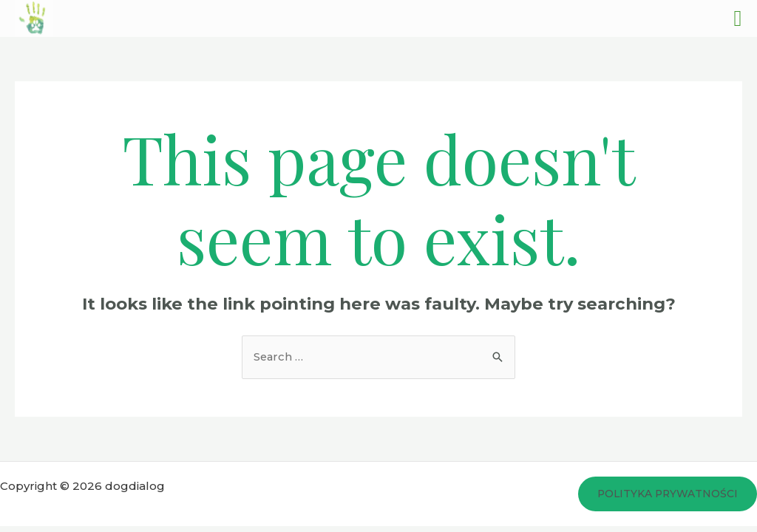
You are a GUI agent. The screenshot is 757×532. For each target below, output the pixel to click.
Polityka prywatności (666, 494)
